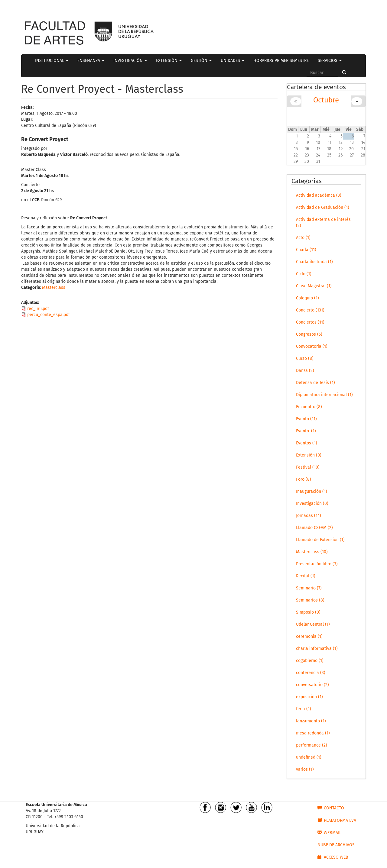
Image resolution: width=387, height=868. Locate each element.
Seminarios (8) (310, 600)
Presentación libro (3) (317, 564)
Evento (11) (306, 419)
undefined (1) (309, 757)
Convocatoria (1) (312, 346)
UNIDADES (233, 61)
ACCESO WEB (333, 857)
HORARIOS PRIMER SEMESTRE (281, 61)
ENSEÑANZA (91, 61)
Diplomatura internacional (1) (324, 395)
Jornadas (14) (309, 516)
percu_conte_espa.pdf (49, 315)
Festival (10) (308, 467)
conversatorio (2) (312, 685)
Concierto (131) (310, 310)
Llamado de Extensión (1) (320, 540)
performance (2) (312, 745)
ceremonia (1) (309, 636)
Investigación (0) (312, 503)
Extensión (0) (309, 455)
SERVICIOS (330, 61)
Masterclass (54, 287)
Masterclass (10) (312, 552)
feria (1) (304, 709)
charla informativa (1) (317, 649)
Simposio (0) (308, 612)
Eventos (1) (307, 443)
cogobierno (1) (310, 661)
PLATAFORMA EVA (337, 820)
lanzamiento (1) (311, 721)
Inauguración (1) (312, 491)
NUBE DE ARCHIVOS (336, 845)
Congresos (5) (309, 334)
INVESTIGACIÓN (130, 61)
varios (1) (305, 769)
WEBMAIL (329, 833)
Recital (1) (306, 576)
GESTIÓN (201, 61)
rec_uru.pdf (38, 309)
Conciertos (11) (310, 322)
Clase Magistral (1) (314, 286)
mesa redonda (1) (313, 733)
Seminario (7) (309, 588)
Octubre (326, 100)
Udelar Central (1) (313, 624)
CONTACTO (331, 808)
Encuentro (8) (309, 407)
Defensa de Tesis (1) (315, 383)
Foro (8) (304, 479)
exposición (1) (309, 697)
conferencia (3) (311, 673)
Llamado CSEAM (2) (314, 528)
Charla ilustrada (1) (314, 262)
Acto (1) (303, 238)
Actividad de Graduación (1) (323, 207)
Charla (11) (306, 250)
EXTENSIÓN (169, 61)
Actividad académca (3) (319, 195)
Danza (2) (305, 371)
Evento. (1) (306, 431)
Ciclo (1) (304, 274)
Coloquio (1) (307, 298)
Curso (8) (305, 358)
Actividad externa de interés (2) (323, 223)
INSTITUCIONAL (52, 61)
